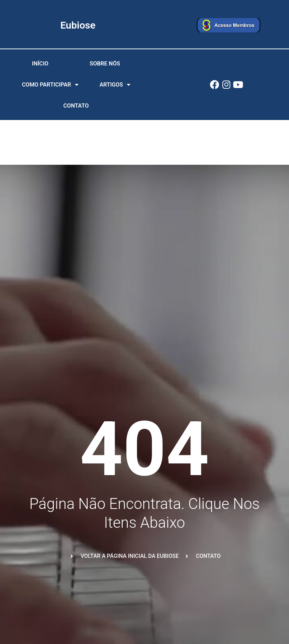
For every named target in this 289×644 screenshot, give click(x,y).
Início (40, 65)
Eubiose (78, 25)
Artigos (115, 86)
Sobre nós (105, 65)
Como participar (50, 86)
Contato (76, 107)
